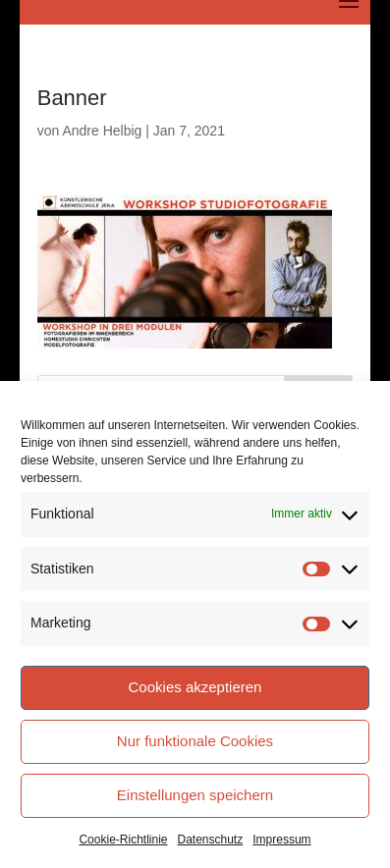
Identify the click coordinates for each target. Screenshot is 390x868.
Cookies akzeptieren (195, 687)
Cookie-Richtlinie (123, 840)
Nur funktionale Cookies (195, 741)
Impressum (281, 840)
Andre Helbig (102, 131)
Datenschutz (211, 840)
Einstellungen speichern (195, 795)
